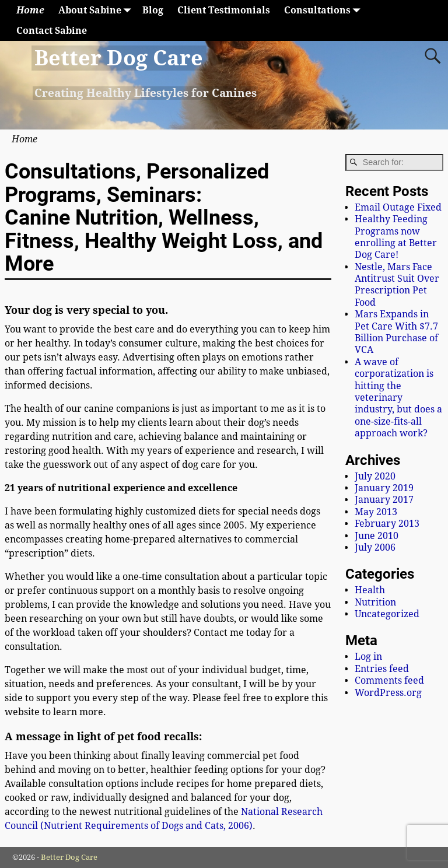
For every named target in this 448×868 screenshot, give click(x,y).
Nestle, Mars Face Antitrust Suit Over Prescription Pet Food (397, 285)
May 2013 (376, 512)
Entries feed (382, 669)
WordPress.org (388, 693)
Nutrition (375, 602)
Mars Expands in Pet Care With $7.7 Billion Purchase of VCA (396, 332)
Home (30, 10)
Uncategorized (387, 614)
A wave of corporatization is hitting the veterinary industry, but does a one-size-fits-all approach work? (398, 398)
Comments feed (389, 680)
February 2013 (387, 524)
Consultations (324, 10)
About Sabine (97, 10)
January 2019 (384, 488)
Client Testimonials (224, 10)
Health (370, 590)
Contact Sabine (52, 31)
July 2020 (375, 476)
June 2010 (377, 536)
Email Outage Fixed (398, 207)
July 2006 (375, 547)
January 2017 (384, 500)
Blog (153, 10)
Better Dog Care (119, 58)
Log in (368, 657)
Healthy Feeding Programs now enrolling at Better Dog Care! (396, 237)
